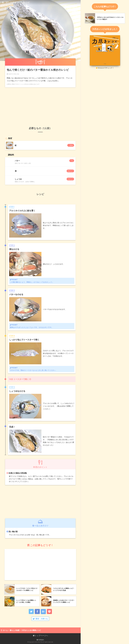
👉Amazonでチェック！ (105, 68)
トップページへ (40, 636)
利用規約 (40, 640)
